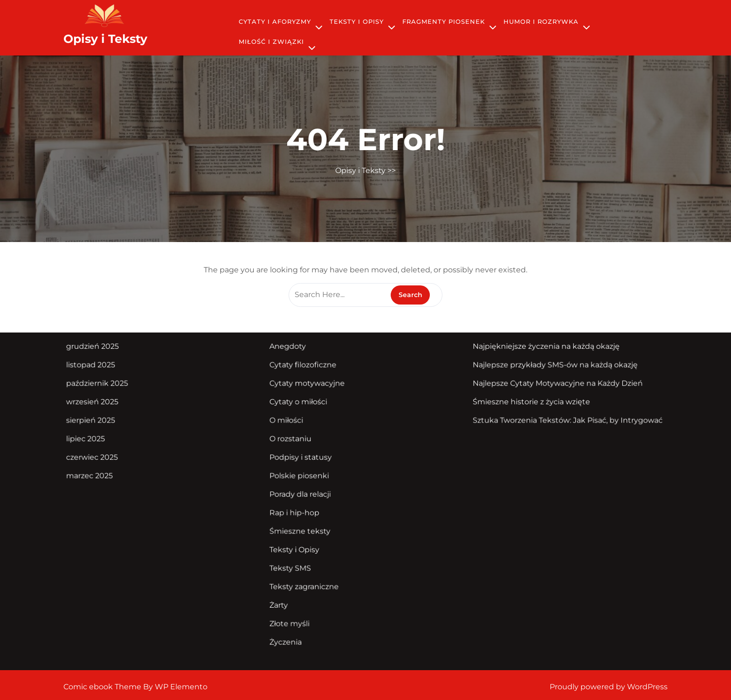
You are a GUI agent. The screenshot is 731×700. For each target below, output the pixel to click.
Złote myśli (293, 617)
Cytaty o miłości (301, 403)
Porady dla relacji (303, 492)
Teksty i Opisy (357, 21)
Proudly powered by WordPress (609, 687)
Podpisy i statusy (303, 457)
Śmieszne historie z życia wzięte (525, 403)
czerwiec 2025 (103, 457)
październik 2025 (108, 386)
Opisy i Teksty (105, 39)
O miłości (290, 422)
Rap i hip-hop (297, 510)
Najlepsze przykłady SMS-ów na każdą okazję (548, 368)
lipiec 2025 (97, 439)
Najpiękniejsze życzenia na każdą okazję (539, 350)
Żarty (282, 599)
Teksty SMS (293, 563)
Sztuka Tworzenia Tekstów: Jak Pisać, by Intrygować (560, 422)
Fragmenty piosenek (444, 21)
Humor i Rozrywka (541, 21)
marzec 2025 (100, 475)
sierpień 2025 (101, 422)
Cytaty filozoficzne (305, 368)
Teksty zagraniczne (307, 581)
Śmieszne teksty (303, 528)
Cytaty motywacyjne (309, 386)
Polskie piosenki (302, 475)
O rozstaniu (293, 439)
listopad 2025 (101, 368)
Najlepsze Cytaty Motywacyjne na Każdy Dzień (550, 386)
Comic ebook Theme (103, 687)
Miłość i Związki (271, 42)
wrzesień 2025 (103, 403)
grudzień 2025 (103, 350)
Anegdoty (291, 350)
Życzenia (289, 635)
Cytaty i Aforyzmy (275, 21)
